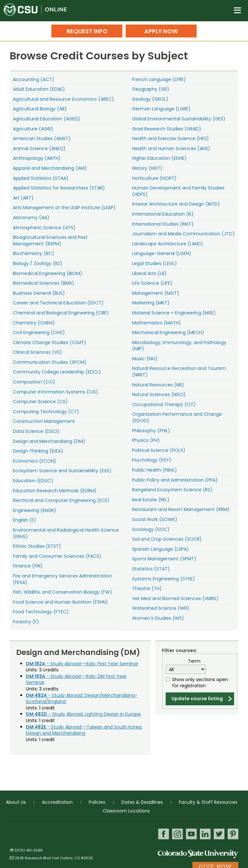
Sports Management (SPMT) (164, 559)
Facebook (164, 834)
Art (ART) (23, 198)
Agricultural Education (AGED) (46, 119)
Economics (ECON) (35, 461)
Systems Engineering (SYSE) (164, 579)
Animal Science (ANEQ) (39, 148)
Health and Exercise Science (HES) (170, 138)
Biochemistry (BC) (34, 253)
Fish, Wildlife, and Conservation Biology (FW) (62, 592)
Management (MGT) (156, 293)
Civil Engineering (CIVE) (39, 332)
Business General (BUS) (39, 293)
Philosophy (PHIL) (151, 431)
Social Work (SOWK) (155, 519)
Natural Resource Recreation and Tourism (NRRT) (179, 372)
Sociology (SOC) (151, 529)
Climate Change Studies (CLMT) (50, 342)
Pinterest (233, 834)
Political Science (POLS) (159, 450)
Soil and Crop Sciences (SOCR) (167, 539)
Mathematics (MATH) (156, 323)
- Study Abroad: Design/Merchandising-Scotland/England (82, 699)
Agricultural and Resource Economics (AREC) (63, 99)
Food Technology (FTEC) (41, 612)
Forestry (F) (26, 622)
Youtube (191, 834)
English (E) (25, 520)
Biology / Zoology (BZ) (38, 263)
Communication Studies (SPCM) (50, 362)
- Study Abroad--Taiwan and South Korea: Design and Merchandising (84, 730)
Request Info (87, 31)
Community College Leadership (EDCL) (57, 372)
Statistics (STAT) (151, 569)
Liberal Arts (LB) (149, 273)
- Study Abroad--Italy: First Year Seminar (82, 664)
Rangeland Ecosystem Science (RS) (172, 490)
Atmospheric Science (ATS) (44, 228)
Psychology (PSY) (152, 460)
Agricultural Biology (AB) (40, 109)
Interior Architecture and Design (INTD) (176, 204)
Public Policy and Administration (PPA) (175, 480)
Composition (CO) (34, 382)
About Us (16, 802)
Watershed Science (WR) (161, 608)
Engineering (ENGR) (35, 510)
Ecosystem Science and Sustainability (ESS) (62, 471)
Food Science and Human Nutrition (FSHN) (60, 602)
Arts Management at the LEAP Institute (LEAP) (64, 208)
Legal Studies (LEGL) (155, 263)
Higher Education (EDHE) (159, 158)
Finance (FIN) (28, 566)
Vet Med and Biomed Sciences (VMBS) (175, 598)
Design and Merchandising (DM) (49, 441)
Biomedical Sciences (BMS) (44, 283)
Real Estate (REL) (151, 500)
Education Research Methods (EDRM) (55, 491)
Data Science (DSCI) (36, 431)
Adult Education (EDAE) (39, 89)
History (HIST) (147, 168)
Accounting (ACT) (34, 79)
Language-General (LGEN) (162, 253)
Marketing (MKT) (151, 303)
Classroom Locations (126, 811)
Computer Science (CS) (40, 402)
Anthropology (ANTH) (37, 158)
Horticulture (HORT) (154, 178)
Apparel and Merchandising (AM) (50, 168)
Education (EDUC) (33, 481)
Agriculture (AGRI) (33, 129)
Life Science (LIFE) (152, 283)
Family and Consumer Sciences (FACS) (57, 556)
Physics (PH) (146, 440)
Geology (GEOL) (150, 99)
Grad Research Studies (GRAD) (167, 129)
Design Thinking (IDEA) (38, 451)
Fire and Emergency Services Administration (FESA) (62, 579)
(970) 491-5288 (29, 850)
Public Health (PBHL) (155, 470)
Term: (195, 661)
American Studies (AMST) (42, 138)
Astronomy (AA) (31, 218)
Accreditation (57, 802)
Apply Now (161, 31)
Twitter (219, 834)
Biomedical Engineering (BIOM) (48, 273)
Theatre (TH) (147, 588)
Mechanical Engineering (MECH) (168, 332)
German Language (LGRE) (161, 109)
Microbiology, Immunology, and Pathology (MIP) (179, 346)
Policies (97, 802)
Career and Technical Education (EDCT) (58, 303)
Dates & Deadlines (142, 802)
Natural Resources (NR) (158, 385)
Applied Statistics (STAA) (41, 178)
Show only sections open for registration (200, 683)
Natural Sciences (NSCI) (159, 394)
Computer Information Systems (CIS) (56, 392)
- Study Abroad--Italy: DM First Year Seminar (76, 679)
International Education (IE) (163, 214)
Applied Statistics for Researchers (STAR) (59, 188)
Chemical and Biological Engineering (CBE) (61, 313)
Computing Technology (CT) (46, 412)
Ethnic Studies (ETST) (37, 546)
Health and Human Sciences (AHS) (171, 148)
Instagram (177, 834)
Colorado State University (198, 854)
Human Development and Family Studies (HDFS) (178, 191)
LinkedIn (205, 834)
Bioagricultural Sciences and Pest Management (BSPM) (50, 240)
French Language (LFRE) (159, 79)
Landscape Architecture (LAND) (168, 244)
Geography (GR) (151, 89)
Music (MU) (145, 359)
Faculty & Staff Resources (208, 802)
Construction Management (44, 421)
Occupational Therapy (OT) (164, 404)
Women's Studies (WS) (158, 618)
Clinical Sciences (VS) (37, 352)
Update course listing (197, 699)
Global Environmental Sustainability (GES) (179, 119)
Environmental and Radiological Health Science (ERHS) (66, 533)
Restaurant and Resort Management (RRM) (181, 509)
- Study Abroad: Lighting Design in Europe (83, 714)
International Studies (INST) (163, 224)
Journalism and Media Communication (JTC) (183, 234)
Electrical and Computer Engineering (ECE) (61, 500)
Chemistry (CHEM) (34, 323)
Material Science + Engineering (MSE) (174, 313)
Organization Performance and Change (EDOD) (177, 417)
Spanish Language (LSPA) (160, 549)
